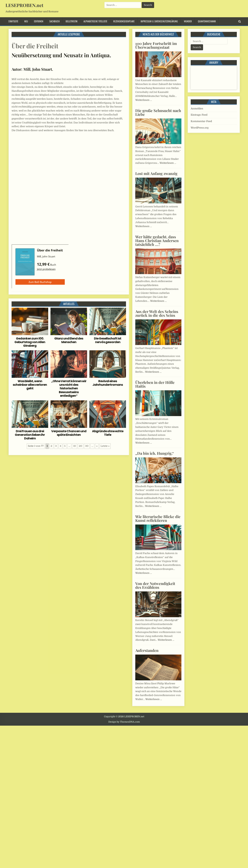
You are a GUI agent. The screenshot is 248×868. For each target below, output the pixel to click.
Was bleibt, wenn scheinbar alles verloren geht (30, 385)
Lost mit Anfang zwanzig (156, 173)
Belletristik (72, 21)
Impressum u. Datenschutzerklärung (159, 21)
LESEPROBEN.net (24, 5)
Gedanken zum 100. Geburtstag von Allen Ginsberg (30, 342)
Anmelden (197, 109)
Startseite (13, 21)
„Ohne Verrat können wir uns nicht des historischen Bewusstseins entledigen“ (69, 388)
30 (87, 446)
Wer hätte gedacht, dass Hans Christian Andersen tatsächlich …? (157, 240)
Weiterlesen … (144, 100)
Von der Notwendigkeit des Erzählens (155, 585)
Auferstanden (147, 650)
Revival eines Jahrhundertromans (108, 383)
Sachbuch (54, 21)
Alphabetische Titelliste (95, 21)
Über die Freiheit (35, 46)
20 (81, 446)
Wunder (188, 21)
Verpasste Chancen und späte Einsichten (69, 433)
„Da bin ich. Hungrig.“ (155, 453)
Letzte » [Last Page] (105, 446)
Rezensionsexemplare (124, 21)
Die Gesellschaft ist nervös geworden (108, 340)
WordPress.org (200, 128)
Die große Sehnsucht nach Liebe (158, 112)
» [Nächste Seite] (97, 446)
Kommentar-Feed (201, 121)
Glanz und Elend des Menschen (69, 340)
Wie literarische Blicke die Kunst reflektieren (158, 518)
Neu (26, 21)
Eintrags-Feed (199, 115)
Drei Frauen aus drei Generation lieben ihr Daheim (30, 435)
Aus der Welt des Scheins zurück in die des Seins (157, 313)
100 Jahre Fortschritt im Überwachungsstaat (156, 45)
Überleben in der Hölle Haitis (155, 384)
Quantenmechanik (207, 21)
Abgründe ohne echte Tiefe (108, 433)
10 (75, 446)
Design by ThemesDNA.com (124, 722)
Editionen (39, 21)
